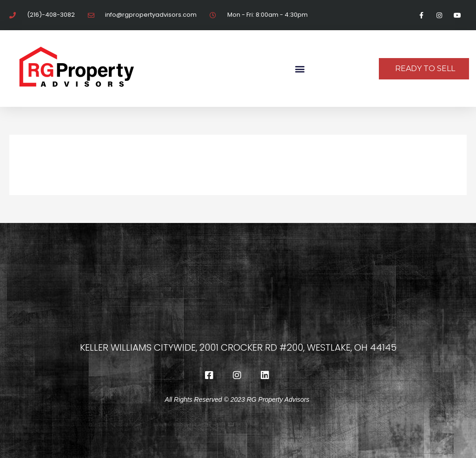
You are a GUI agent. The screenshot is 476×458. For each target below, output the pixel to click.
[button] (300, 69)
